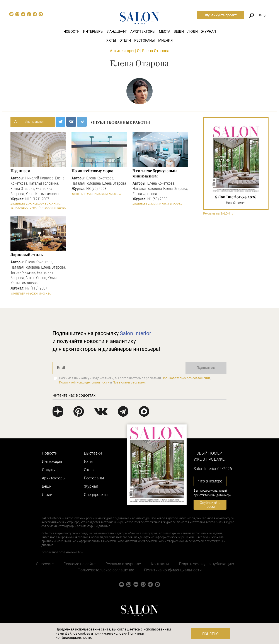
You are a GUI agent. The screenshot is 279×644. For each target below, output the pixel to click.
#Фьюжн (32, 294)
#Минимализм (97, 194)
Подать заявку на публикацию (207, 564)
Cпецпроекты (96, 495)
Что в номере (210, 481)
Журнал (208, 32)
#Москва (115, 194)
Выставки (93, 453)
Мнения (165, 40)
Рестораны (145, 40)
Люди (192, 32)
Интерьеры (93, 32)
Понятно (210, 634)
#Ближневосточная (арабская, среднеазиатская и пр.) (49, 208)
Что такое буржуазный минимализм (155, 173)
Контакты (160, 564)
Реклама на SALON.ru (218, 214)
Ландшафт (117, 32)
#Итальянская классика (43, 204)
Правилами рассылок (129, 382)
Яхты (111, 40)
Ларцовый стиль (27, 255)
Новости (71, 32)
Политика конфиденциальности (173, 570)
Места (165, 32)
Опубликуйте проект (220, 15)
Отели (125, 40)
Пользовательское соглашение (106, 570)
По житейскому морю (92, 171)
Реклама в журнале (123, 564)
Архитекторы (143, 32)
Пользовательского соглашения (186, 378)
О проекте (45, 564)
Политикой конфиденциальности (84, 382)
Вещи (179, 32)
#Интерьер (18, 204)
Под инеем (20, 171)
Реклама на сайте (80, 564)
